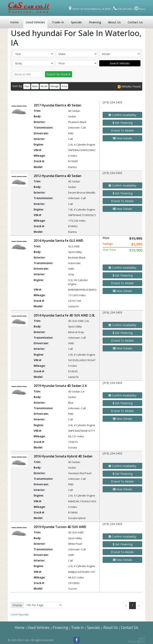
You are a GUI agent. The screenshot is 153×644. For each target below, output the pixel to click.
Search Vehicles (120, 63)
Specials (94, 627)
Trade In (78, 627)
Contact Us (130, 627)
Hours (140, 9)
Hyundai (20, 614)
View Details (122, 138)
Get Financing (123, 123)
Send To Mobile (123, 130)
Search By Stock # (59, 74)
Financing (60, 627)
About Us (110, 627)
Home (20, 627)
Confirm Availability (122, 115)
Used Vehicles (39, 627)
